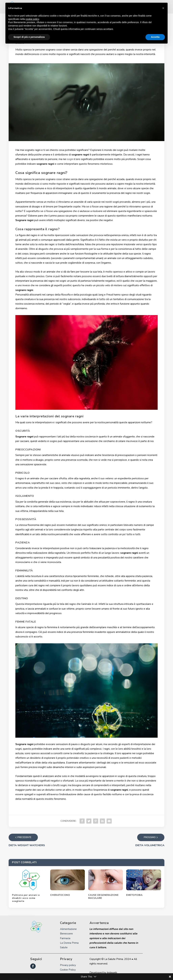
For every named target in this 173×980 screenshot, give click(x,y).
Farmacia (65, 940)
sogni (70, 159)
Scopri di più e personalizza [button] (29, 37)
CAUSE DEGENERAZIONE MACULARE (103, 898)
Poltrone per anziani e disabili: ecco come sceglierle (26, 900)
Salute (64, 949)
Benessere (66, 935)
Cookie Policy (68, 971)
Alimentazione (68, 931)
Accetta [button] (155, 37)
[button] (163, 8)
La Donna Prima (69, 944)
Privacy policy (68, 967)
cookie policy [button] (32, 19)
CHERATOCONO (60, 897)
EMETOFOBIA (134, 897)
